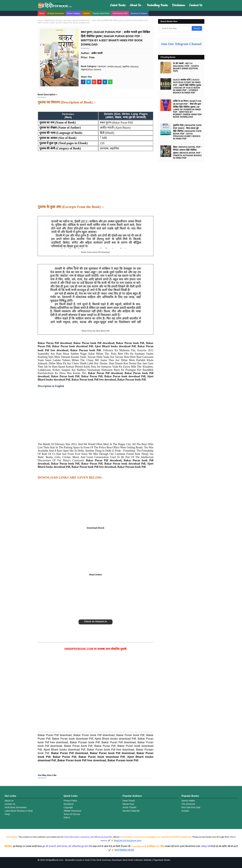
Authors (86, 13)
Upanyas (102, 66)
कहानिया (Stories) (130, 67)
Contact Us (196, 5)
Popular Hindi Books (101, 13)
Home (42, 13)
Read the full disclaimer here (128, 840)
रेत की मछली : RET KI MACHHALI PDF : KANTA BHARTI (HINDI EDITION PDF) (186, 67)
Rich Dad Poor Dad (191, 807)
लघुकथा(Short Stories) (53, 21)
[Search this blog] (176, 28)
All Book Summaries (56, 13)
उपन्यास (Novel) (114, 67)
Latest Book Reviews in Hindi (19, 811)
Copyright (68, 807)
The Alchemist (188, 804)
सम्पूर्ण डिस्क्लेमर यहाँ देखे (124, 850)
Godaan (185, 811)
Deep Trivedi (129, 801)
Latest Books (118, 5)
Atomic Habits (188, 801)
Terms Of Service (72, 814)
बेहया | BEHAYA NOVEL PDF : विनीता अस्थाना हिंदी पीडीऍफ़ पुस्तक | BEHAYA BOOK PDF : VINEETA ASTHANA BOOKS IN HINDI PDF (187, 152)
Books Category (74, 13)
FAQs (7, 814)
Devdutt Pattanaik (131, 811)
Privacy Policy (70, 801)
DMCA (67, 818)
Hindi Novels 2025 (120, 13)
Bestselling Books (157, 5)
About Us (135, 5)
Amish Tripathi (129, 807)
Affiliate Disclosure (72, 811)
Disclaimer (179, 5)
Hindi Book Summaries (16, 807)
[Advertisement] (96, 180)
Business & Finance (139, 13)
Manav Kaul (128, 804)
